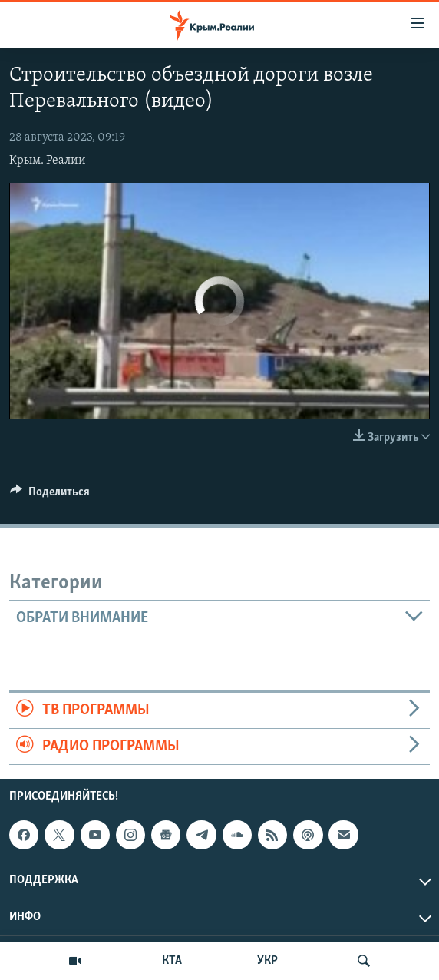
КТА (172, 961)
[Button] (50, 495)
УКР (267, 961)
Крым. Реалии (48, 161)
